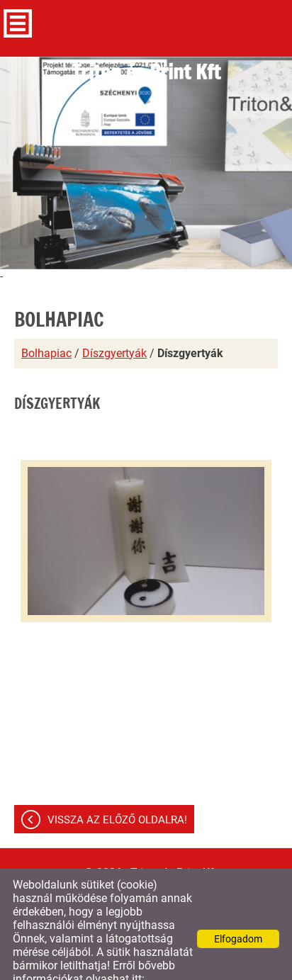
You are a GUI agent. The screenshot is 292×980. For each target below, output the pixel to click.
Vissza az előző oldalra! (117, 792)
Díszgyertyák (114, 325)
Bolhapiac (46, 325)
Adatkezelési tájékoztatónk (80, 964)
